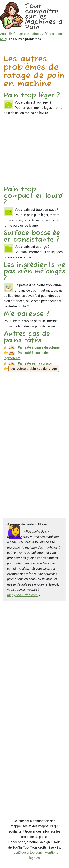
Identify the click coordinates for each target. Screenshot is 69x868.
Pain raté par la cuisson (35, 363)
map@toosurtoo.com (22, 595)
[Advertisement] (34, 152)
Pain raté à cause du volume (39, 347)
